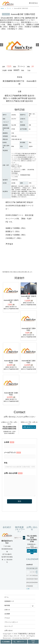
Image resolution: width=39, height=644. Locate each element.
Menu (34, 3)
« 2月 (28, 589)
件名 (20, 465)
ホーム (6, 597)
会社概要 (7, 614)
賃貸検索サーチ (9, 601)
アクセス (7, 618)
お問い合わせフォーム (29, 427)
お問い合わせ (9, 630)
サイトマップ (9, 626)
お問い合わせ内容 (20, 475)
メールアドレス (20, 454)
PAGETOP (33, 642)
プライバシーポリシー (11, 622)
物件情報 (7, 605)
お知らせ (7, 610)
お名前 (20, 444)
